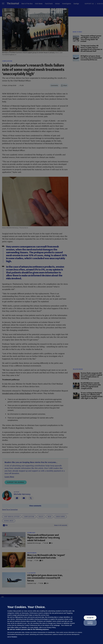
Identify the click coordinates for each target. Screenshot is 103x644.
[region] (51, 621)
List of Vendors (12, 637)
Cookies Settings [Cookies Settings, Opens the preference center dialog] (90, 623)
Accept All (90, 618)
